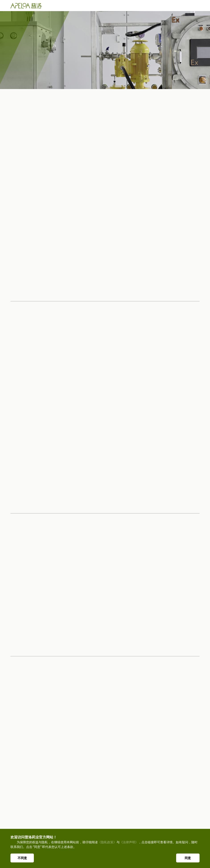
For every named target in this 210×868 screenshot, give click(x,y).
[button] (192, 595)
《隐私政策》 (107, 842)
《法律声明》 (129, 842)
